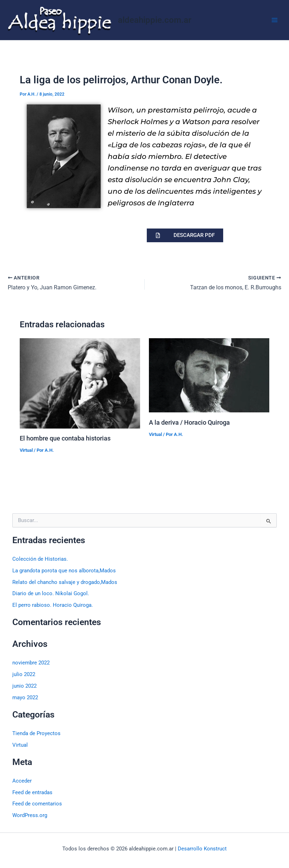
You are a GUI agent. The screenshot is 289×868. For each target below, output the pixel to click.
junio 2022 (24, 686)
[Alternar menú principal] (275, 20)
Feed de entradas (32, 792)
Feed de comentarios (37, 804)
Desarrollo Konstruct (202, 849)
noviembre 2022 (31, 663)
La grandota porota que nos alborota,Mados (64, 571)
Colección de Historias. (40, 559)
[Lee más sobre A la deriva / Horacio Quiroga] (209, 375)
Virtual (26, 450)
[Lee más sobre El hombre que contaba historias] (80, 383)
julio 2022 (24, 674)
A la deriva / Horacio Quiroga (189, 422)
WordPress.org (30, 815)
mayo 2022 (25, 697)
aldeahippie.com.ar (155, 20)
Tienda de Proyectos (36, 733)
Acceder (22, 781)
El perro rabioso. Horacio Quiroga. (53, 605)
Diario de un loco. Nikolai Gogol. (51, 593)
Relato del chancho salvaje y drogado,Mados (65, 582)
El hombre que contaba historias (65, 438)
